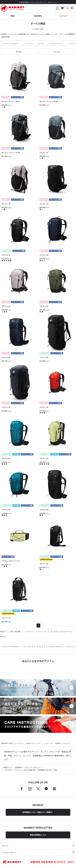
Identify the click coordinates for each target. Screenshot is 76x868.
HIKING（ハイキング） (63, 743)
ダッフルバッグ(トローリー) (61, 632)
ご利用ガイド (7, 768)
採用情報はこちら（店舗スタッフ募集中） (38, 812)
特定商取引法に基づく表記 (48, 770)
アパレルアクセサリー (56, 44)
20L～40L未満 (15, 632)
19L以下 (3, 632)
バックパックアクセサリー (11, 44)
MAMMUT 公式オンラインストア (12, 743)
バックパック (29, 632)
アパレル (41, 44)
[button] (19, 52)
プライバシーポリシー (32, 768)
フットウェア (29, 44)
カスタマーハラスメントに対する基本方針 (20, 770)
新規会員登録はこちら (38, 835)
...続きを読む (6, 37)
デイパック (43, 632)
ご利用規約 (18, 768)
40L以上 (3, 637)
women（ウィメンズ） (34, 743)
